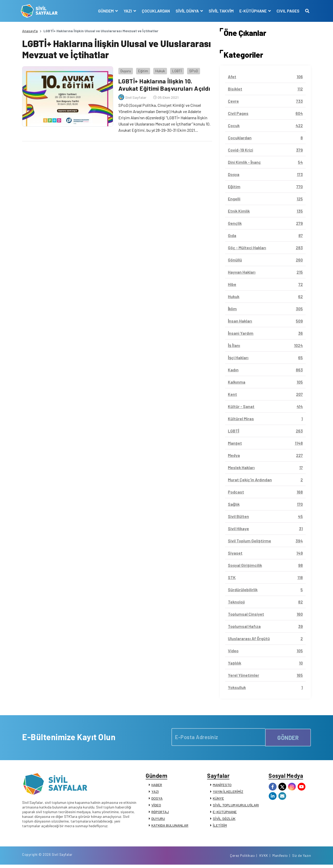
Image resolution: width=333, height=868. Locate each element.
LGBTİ (176, 70)
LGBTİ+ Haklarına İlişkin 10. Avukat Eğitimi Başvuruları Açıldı (164, 83)
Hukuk (159, 70)
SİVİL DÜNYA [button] (187, 11)
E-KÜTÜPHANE (225, 813)
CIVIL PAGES (287, 11)
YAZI (155, 793)
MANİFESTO (222, 786)
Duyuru (124, 70)
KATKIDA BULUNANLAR (170, 827)
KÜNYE (218, 800)
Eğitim (142, 70)
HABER (157, 786)
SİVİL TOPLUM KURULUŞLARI (236, 806)
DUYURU (158, 820)
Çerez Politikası (242, 858)
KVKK (264, 858)
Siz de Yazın (302, 858)
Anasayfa (30, 31)
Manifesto (280, 858)
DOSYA (157, 800)
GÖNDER (288, 737)
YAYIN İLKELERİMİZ (228, 793)
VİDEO (156, 806)
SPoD (192, 70)
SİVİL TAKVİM (220, 11)
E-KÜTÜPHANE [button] (252, 11)
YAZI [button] (127, 11)
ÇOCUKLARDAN (155, 11)
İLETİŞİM (220, 827)
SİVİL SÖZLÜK (224, 820)
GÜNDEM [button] (105, 11)
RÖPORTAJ (160, 813)
